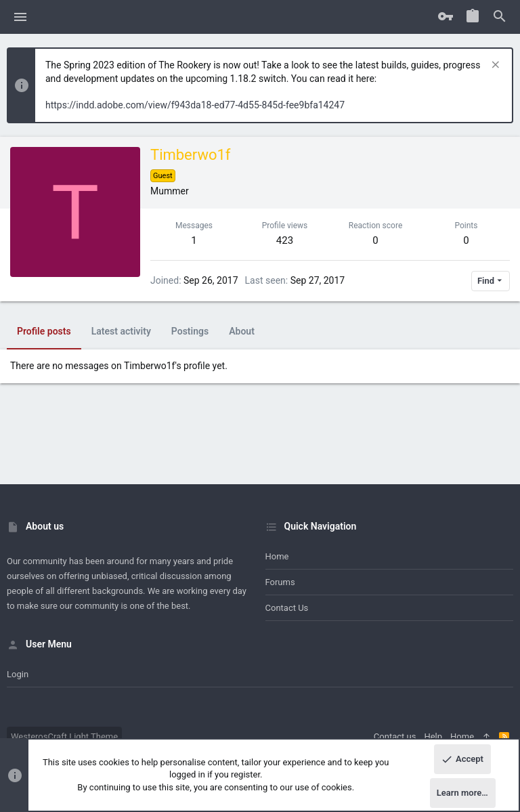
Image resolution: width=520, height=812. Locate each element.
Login (18, 674)
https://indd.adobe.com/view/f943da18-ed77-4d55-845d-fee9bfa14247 (195, 105)
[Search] (500, 17)
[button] (21, 17)
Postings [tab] (190, 331)
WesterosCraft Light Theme (64, 736)
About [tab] (242, 331)
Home (277, 556)
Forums (280, 582)
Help (433, 736)
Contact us (287, 608)
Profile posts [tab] (44, 331)
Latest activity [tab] (121, 331)
